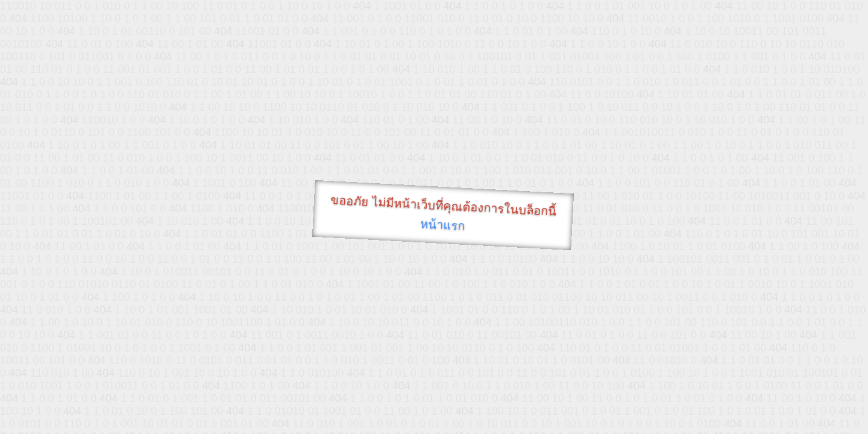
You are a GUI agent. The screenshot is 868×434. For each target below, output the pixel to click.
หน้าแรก (443, 225)
